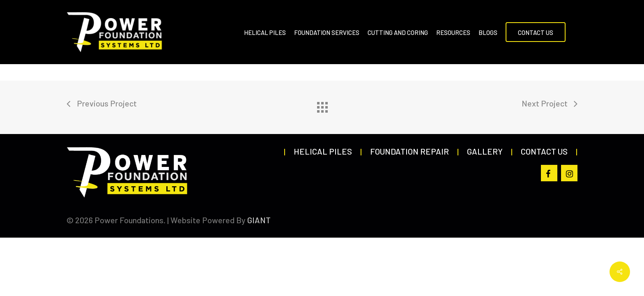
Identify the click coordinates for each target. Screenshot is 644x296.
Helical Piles (323, 151)
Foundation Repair (409, 151)
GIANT (259, 220)
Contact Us (544, 151)
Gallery (485, 151)
